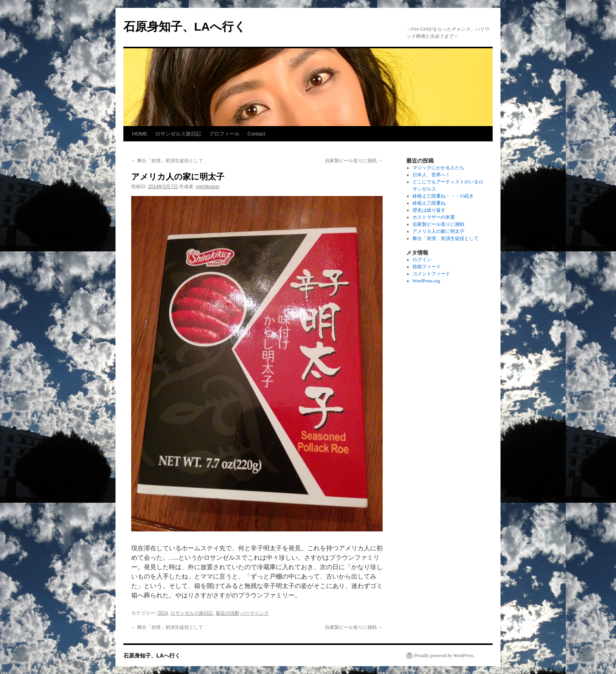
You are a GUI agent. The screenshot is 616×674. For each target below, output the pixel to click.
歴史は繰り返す (429, 210)
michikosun (208, 187)
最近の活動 (227, 613)
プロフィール (224, 134)
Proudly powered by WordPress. (444, 656)
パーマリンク (255, 613)
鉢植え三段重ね (429, 203)
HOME (140, 134)
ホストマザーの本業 (434, 217)
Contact (256, 134)
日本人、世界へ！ (431, 175)
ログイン (422, 260)
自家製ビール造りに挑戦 (354, 161)
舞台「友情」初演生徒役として (167, 161)
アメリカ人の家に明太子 (438, 231)
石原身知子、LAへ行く (185, 27)
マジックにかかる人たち (438, 168)
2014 (163, 613)
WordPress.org (426, 281)
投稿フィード (427, 267)
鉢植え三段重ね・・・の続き (443, 196)
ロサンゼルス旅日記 (178, 134)
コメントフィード (431, 274)
